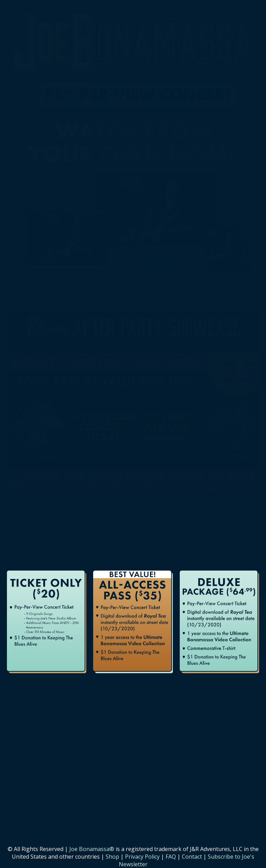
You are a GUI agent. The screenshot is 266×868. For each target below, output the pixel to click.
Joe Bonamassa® (92, 849)
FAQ (171, 857)
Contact (192, 857)
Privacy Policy (142, 857)
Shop (112, 857)
